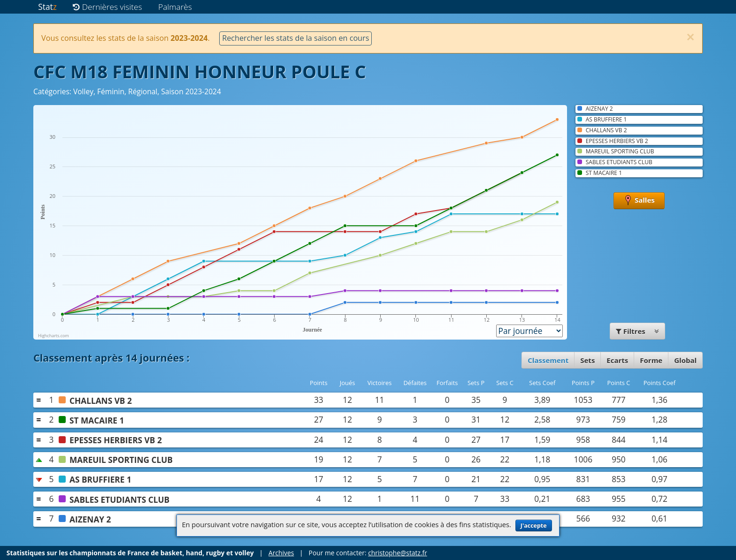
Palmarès (175, 7)
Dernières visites (107, 7)
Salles (639, 201)
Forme (651, 360)
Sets (587, 360)
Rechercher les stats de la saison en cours (295, 38)
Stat (47, 7)
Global (685, 360)
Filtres (637, 331)
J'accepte (534, 526)
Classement (548, 360)
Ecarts (617, 360)
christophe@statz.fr (398, 553)
